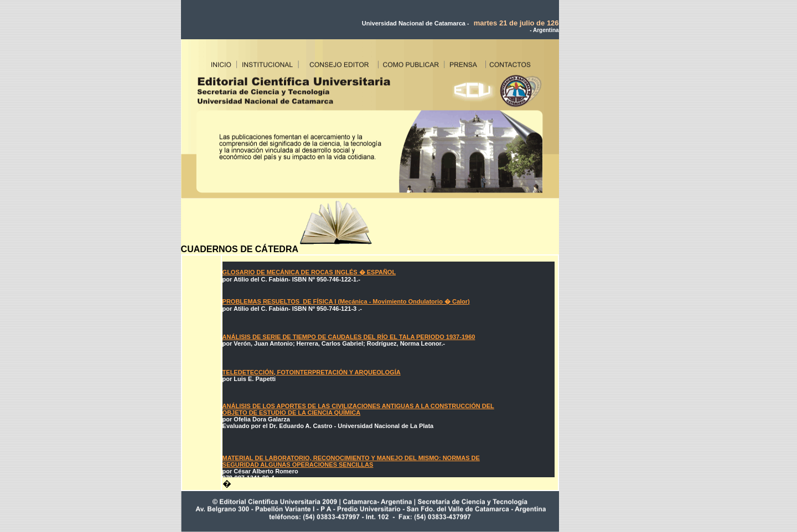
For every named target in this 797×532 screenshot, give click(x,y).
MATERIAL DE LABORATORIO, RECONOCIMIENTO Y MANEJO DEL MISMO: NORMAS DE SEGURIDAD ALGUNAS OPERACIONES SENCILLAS (351, 461)
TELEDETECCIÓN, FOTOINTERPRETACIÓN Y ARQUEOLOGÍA (312, 372)
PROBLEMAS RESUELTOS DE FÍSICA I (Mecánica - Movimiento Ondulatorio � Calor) (346, 301)
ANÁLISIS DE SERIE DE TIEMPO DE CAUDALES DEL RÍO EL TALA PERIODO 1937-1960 (349, 337)
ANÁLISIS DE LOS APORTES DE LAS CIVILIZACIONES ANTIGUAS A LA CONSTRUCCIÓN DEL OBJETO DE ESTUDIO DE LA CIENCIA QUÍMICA (358, 409)
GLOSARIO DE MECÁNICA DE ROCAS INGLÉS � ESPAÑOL (309, 272)
